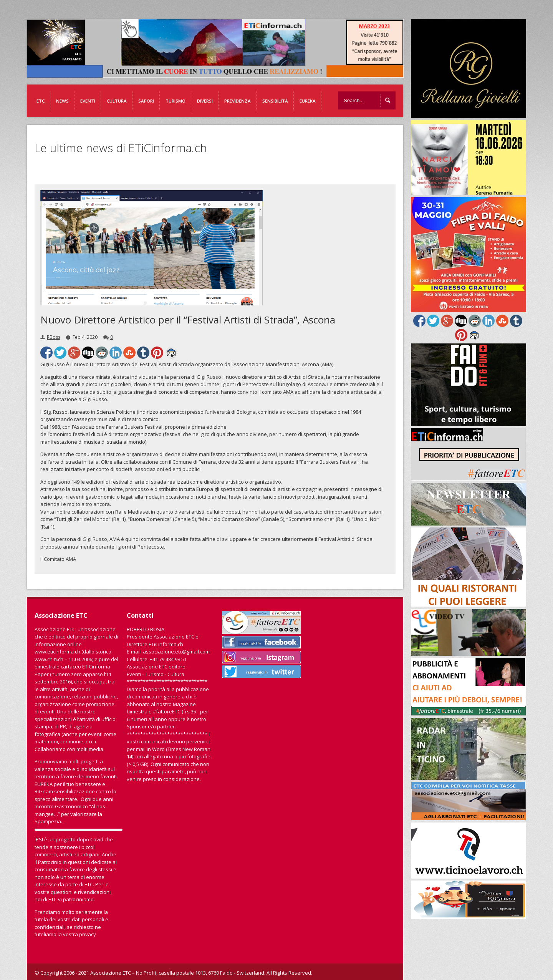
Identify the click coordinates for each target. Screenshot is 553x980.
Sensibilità (275, 101)
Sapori (146, 101)
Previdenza (238, 101)
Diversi (205, 101)
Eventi (88, 101)
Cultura (117, 101)
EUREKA (308, 101)
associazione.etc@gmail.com (176, 652)
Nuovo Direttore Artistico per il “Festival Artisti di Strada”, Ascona (188, 320)
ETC (41, 101)
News (62, 101)
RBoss (54, 337)
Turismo (176, 101)
